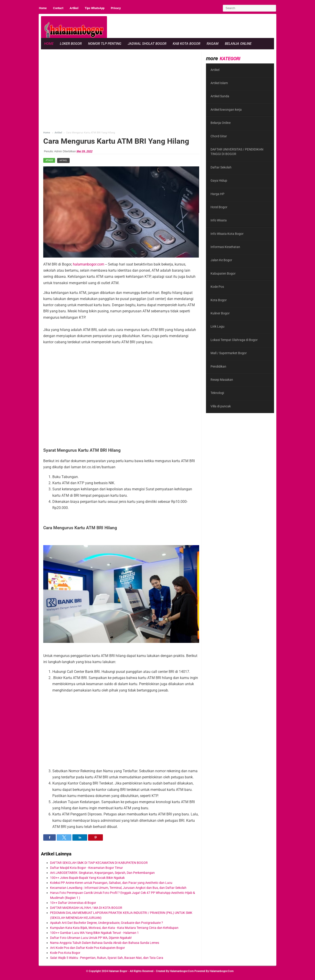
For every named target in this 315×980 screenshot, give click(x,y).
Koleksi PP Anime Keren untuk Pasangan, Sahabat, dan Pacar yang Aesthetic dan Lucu (111, 883)
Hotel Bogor (219, 207)
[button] (50, 837)
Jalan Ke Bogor (221, 260)
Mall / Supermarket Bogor (229, 353)
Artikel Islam (219, 83)
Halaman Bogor (118, 971)
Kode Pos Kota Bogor (65, 953)
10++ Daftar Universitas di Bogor (73, 903)
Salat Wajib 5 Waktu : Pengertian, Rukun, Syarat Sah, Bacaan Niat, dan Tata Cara (107, 958)
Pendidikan (218, 366)
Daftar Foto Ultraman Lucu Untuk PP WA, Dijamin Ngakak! (91, 938)
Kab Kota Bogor (187, 44)
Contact (58, 8)
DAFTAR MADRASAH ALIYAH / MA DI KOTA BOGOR (86, 908)
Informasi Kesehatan (225, 247)
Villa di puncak (221, 406)
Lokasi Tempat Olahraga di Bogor (234, 340)
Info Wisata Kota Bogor (227, 234)
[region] (191, 26)
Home (43, 8)
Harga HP (217, 194)
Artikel (74, 8)
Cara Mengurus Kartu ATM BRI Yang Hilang (116, 141)
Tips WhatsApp (95, 8)
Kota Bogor (219, 300)
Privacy (116, 8)
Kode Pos (217, 287)
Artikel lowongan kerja (226, 110)
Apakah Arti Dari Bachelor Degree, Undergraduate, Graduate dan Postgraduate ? (107, 923)
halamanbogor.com (88, 264)
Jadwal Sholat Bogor (147, 44)
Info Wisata (219, 220)
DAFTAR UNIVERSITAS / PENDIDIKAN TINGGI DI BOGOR (237, 152)
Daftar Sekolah (221, 167)
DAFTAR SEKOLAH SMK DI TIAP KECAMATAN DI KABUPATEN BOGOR (99, 863)
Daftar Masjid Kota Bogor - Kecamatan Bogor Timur (86, 868)
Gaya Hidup (219, 180)
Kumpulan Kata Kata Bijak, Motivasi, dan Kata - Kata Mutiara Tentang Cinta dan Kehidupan (114, 928)
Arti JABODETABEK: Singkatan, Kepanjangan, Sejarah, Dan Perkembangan (102, 873)
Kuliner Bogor (220, 313)
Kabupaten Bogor (223, 273)
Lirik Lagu (217, 326)
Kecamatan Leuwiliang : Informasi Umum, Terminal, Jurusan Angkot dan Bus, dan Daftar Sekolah (118, 888)
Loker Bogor (71, 44)
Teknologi (217, 393)
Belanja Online (238, 44)
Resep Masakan (222, 380)
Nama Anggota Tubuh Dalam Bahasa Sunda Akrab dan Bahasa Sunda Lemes (105, 943)
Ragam (213, 44)
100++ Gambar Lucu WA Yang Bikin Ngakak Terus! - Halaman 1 (94, 933)
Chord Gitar (219, 136)
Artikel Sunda (220, 96)
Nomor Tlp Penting (105, 44)
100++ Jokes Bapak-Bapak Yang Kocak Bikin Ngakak (87, 878)
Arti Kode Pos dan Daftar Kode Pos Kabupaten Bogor (88, 948)
